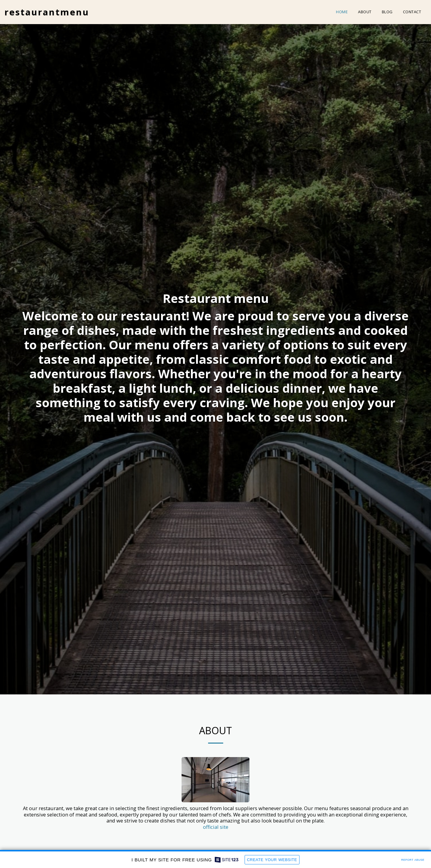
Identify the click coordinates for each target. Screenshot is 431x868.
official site (216, 827)
